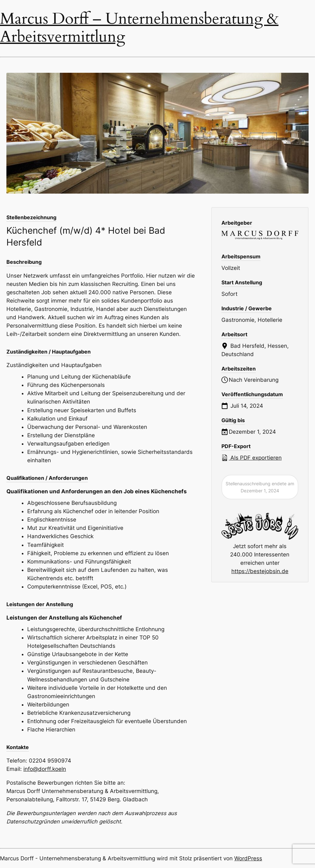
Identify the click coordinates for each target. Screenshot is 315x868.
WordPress (248, 858)
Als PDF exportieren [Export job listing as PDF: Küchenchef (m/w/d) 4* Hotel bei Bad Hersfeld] (252, 458)
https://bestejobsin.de (260, 571)
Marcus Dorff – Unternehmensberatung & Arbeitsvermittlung (139, 28)
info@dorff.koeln (45, 769)
